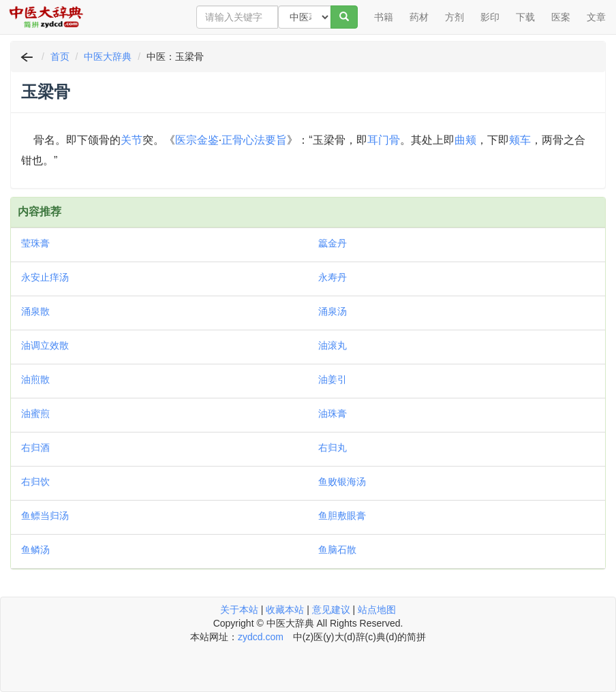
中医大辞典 (108, 57)
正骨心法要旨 (254, 140)
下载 (525, 17)
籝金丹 (333, 243)
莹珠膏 (35, 243)
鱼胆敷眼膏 (342, 516)
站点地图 (377, 610)
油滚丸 (333, 345)
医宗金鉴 (197, 140)
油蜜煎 (35, 413)
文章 (596, 17)
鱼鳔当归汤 (45, 516)
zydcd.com (261, 637)
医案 (561, 17)
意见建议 (331, 610)
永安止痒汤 (45, 277)
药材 (419, 17)
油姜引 (333, 379)
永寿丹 (333, 277)
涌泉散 (35, 311)
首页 (60, 57)
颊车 (520, 140)
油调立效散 (45, 345)
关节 (132, 140)
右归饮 (35, 482)
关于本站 (239, 610)
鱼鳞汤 (35, 550)
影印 (490, 17)
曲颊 (465, 140)
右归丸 (333, 447)
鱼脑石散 (337, 550)
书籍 (384, 17)
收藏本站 (285, 610)
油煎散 (35, 379)
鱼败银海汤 (342, 482)
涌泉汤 (333, 311)
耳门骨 (384, 140)
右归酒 (35, 447)
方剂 (455, 17)
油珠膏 (333, 413)
